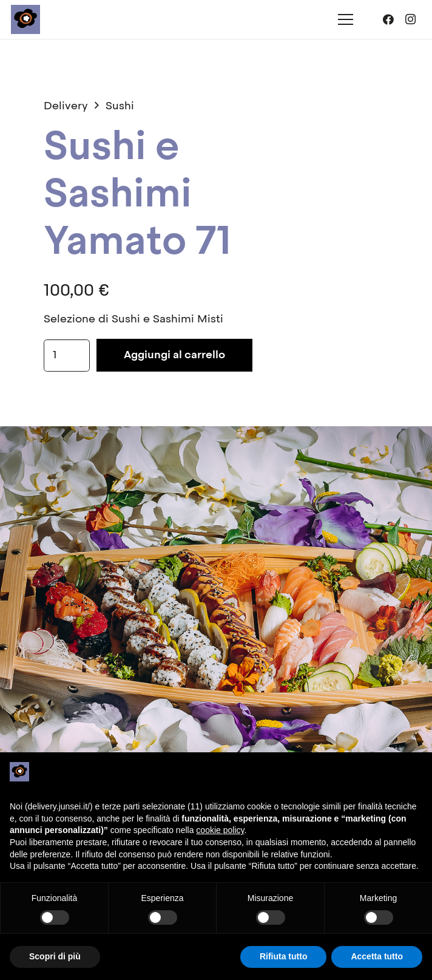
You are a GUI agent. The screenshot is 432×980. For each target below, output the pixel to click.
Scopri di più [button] (55, 956)
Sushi (120, 106)
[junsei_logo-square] (25, 19)
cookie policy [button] (220, 830)
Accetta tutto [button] (377, 956)
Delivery (66, 106)
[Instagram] (410, 19)
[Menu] (346, 19)
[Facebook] (388, 19)
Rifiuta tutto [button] (284, 956)
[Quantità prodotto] (67, 355)
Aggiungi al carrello (174, 355)
